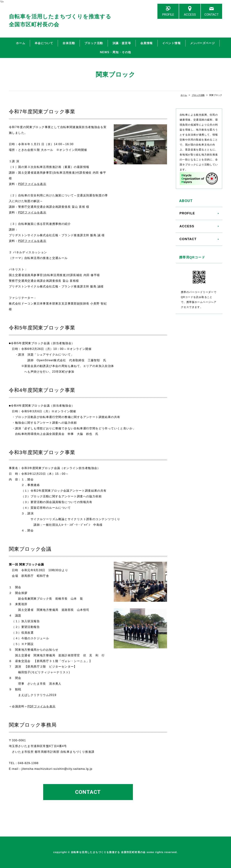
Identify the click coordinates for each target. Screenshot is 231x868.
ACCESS (190, 14)
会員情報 (147, 43)
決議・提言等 (122, 43)
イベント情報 (171, 43)
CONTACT (211, 14)
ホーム (21, 43)
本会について (44, 43)
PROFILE (168, 14)
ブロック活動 (94, 43)
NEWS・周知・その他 (115, 52)
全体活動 (69, 43)
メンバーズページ (202, 43)
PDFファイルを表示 (32, 184)
